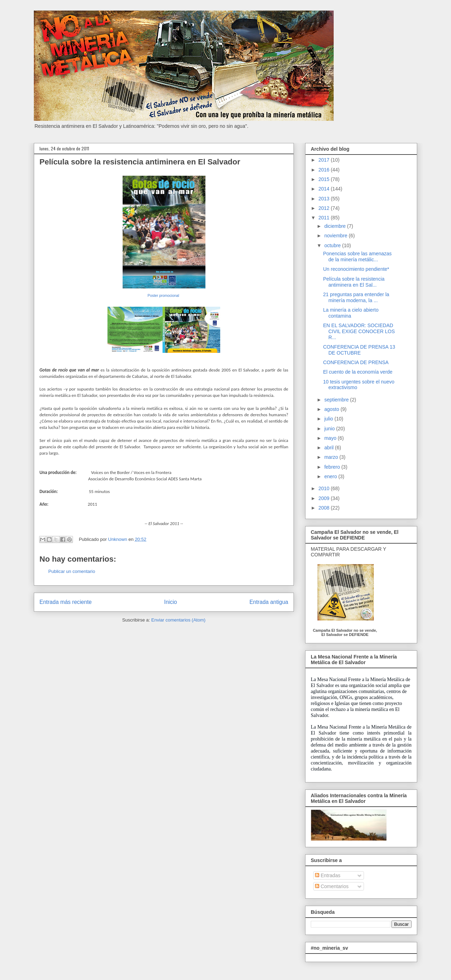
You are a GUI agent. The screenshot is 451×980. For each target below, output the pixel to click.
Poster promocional (164, 296)
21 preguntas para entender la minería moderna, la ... (356, 297)
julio (329, 419)
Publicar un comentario (72, 571)
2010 (325, 488)
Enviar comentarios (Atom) (178, 620)
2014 (325, 189)
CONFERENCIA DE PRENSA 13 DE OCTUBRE (359, 350)
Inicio (171, 602)
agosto (332, 409)
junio (330, 429)
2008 (325, 508)
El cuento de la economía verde (358, 372)
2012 (325, 208)
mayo (331, 438)
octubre (333, 245)
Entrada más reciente (66, 602)
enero (331, 476)
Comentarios (332, 886)
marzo (332, 457)
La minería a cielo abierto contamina (351, 313)
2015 (325, 179)
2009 (325, 498)
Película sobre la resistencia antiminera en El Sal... (354, 282)
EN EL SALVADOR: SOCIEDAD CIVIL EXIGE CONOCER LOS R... (359, 331)
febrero (333, 467)
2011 (325, 218)
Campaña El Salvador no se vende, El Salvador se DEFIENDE (345, 632)
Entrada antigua (269, 602)
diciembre (336, 226)
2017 (325, 160)
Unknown (118, 539)
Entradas (328, 875)
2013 (325, 199)
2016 (325, 170)
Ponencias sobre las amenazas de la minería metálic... (357, 257)
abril (329, 448)
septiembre (337, 400)
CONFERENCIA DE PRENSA (356, 362)
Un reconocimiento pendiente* (356, 269)
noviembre (336, 236)
